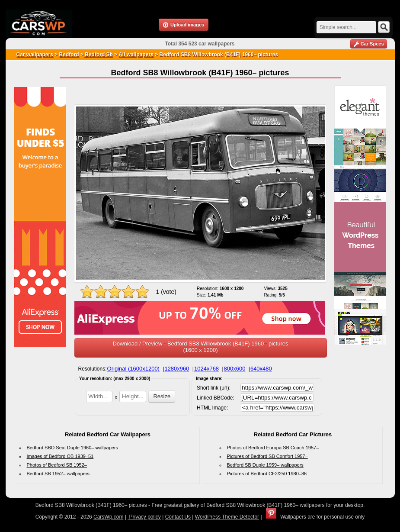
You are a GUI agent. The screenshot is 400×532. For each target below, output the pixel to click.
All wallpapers (136, 55)
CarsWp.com (108, 517)
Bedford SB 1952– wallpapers (58, 474)
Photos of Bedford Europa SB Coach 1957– (273, 448)
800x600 (235, 369)
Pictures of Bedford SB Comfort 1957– (267, 456)
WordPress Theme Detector (227, 517)
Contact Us (178, 517)
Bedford (69, 55)
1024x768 (206, 369)
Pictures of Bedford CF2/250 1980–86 (267, 474)
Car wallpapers (35, 55)
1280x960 (177, 369)
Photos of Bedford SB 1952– (57, 465)
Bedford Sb (98, 55)
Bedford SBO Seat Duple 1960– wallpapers (73, 448)
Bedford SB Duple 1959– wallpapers (265, 465)
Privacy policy (144, 517)
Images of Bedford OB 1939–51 (60, 456)
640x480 (261, 369)
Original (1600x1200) (133, 369)
